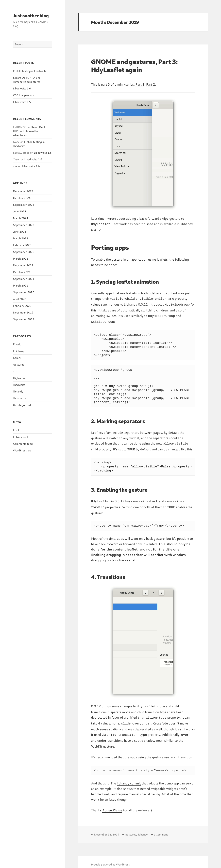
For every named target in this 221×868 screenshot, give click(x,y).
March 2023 (21, 238)
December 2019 (23, 312)
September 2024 (24, 205)
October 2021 (22, 272)
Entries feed (20, 437)
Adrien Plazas (112, 805)
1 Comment (161, 829)
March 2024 (21, 218)
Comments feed (23, 444)
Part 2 (151, 84)
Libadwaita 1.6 (22, 88)
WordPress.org (22, 450)
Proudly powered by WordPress (110, 859)
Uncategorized (22, 405)
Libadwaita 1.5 (22, 102)
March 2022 (21, 258)
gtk (15, 371)
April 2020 (20, 299)
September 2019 (24, 319)
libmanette (20, 398)
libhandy (18, 391)
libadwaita (19, 385)
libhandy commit (129, 778)
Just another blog (31, 16)
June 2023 (20, 232)
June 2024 (20, 211)
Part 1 (140, 84)
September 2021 (24, 279)
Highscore (19, 378)
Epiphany (19, 351)
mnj (15, 166)
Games (17, 358)
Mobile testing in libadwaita (30, 71)
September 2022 (24, 252)
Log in (17, 430)
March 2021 (21, 285)
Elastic (17, 344)
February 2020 (22, 306)
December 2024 (23, 191)
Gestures (19, 364)
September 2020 (24, 292)
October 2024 (22, 198)
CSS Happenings (23, 95)
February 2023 (22, 245)
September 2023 (24, 225)
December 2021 (23, 265)
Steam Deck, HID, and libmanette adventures (27, 80)
